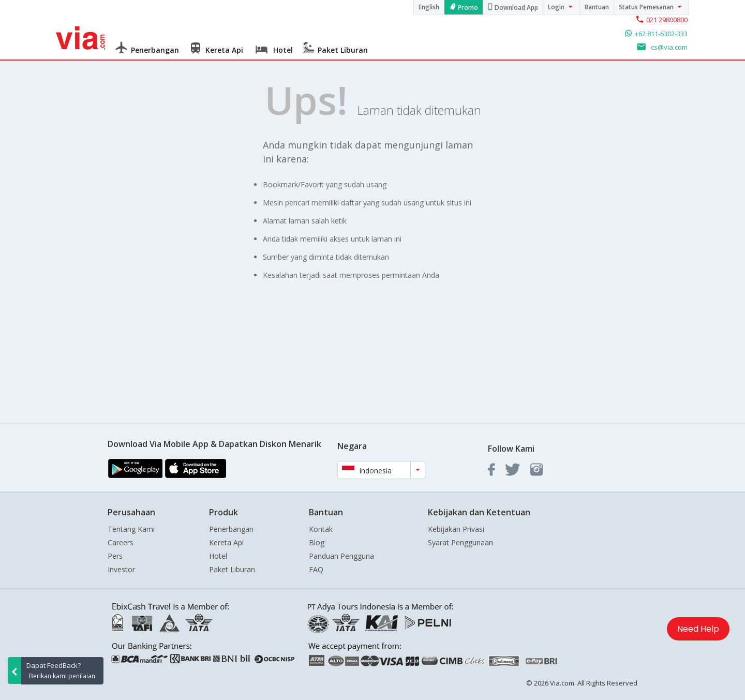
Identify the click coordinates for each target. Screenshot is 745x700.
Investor (121, 569)
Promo (468, 8)
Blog (317, 542)
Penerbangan (231, 529)
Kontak (321, 529)
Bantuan (597, 7)
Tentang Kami (131, 529)
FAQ (316, 569)
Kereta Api (226, 542)
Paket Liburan (232, 569)
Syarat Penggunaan (460, 542)
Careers (121, 542)
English (429, 7)
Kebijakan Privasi (456, 529)
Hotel (218, 556)
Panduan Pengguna (341, 556)
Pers (115, 556)
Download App (516, 8)
